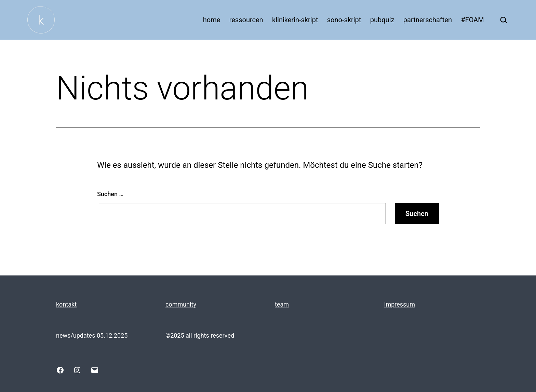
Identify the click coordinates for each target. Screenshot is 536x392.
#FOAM (472, 20)
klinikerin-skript (295, 20)
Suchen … (110, 194)
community (181, 304)
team (282, 304)
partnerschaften (428, 20)
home (212, 20)
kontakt (66, 304)
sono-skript (344, 20)
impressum (400, 304)
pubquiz (382, 20)
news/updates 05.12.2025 (92, 335)
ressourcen (246, 20)
